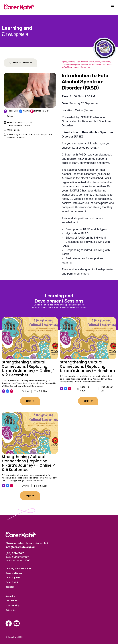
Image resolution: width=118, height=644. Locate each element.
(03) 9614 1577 (15, 553)
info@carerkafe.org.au (20, 547)
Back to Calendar (21, 63)
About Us (10, 596)
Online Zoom (13, 130)
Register (30, 401)
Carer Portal (12, 582)
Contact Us (11, 601)
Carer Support (13, 578)
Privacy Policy (12, 605)
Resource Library (14, 573)
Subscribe (11, 610)
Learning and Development (19, 568)
